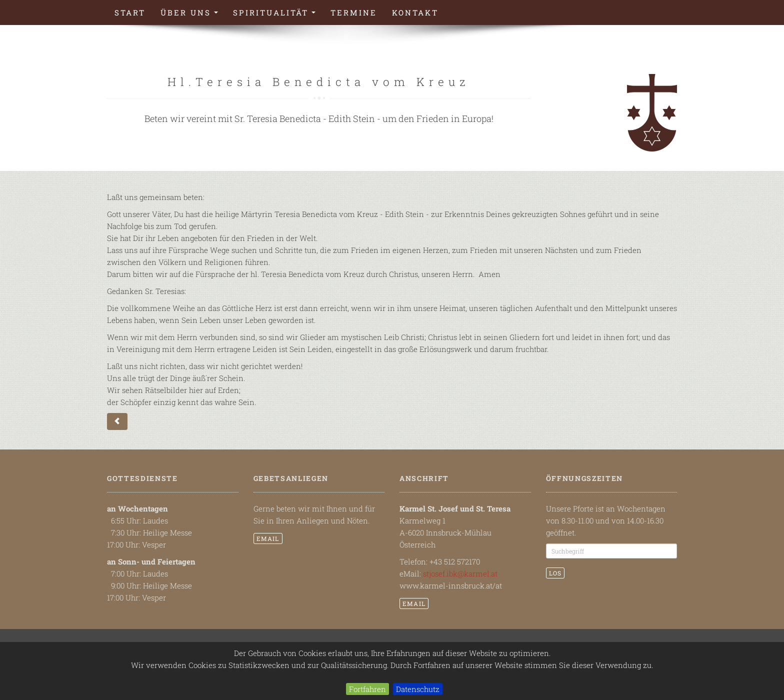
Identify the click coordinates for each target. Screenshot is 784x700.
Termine (354, 12)
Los (555, 573)
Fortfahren (367, 689)
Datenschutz (418, 689)
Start (130, 12)
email (268, 538)
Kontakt (415, 12)
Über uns (193, 15)
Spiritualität (278, 15)
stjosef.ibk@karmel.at (460, 573)
